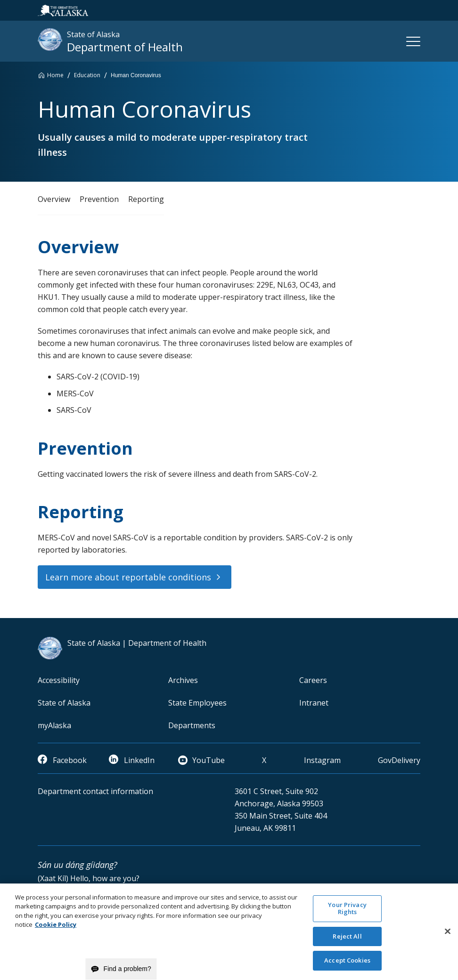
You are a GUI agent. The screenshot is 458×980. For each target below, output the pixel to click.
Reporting (146, 199)
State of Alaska (64, 703)
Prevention (99, 199)
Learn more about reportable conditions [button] (128, 577)
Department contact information (95, 791)
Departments (192, 725)
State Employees (197, 703)
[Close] (448, 938)
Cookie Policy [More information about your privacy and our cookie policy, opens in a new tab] (56, 931)
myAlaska (54, 725)
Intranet (314, 703)
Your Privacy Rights (347, 915)
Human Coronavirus (136, 75)
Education (87, 75)
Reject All (347, 943)
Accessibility (59, 680)
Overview (54, 199)
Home (55, 75)
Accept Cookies (347, 967)
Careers (313, 680)
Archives (183, 680)
